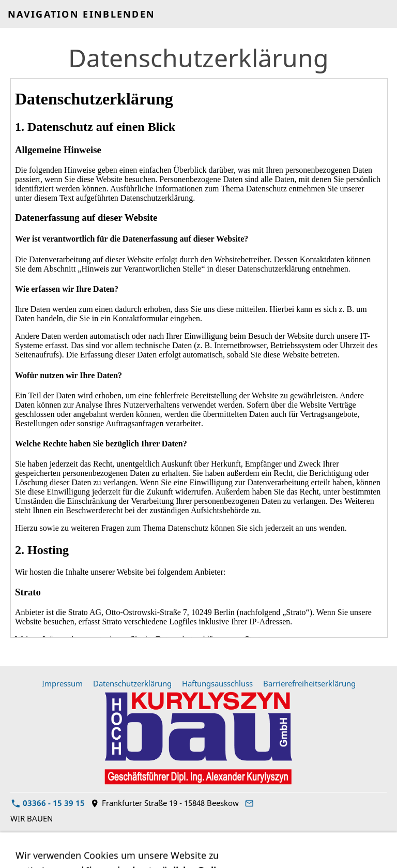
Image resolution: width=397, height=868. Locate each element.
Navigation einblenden (81, 14)
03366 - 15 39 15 (48, 803)
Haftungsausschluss (217, 683)
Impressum (62, 683)
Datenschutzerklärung (132, 683)
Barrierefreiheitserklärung (309, 683)
